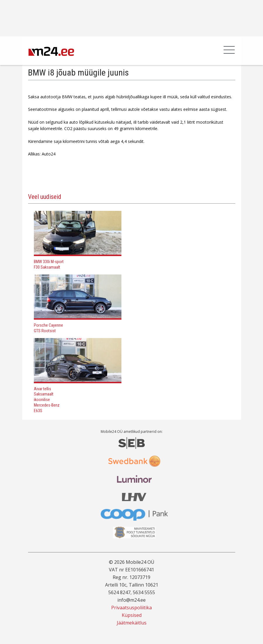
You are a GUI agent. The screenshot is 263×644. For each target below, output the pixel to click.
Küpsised (132, 615)
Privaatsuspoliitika (131, 608)
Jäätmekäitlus (132, 623)
